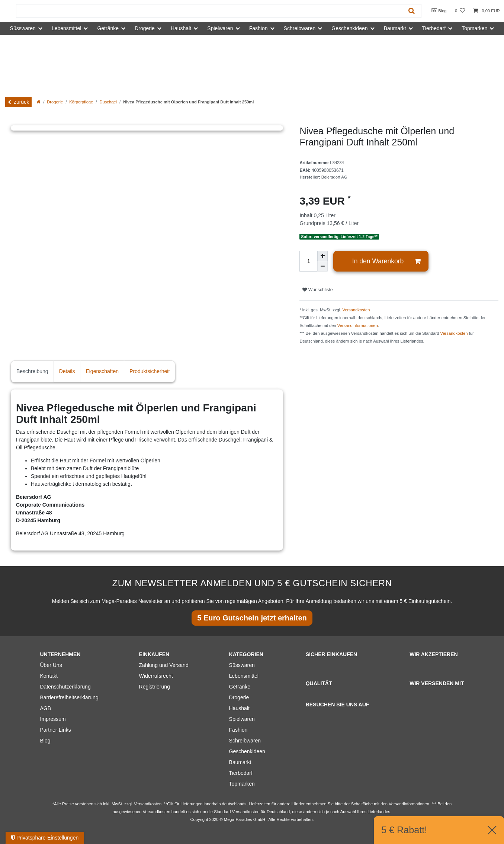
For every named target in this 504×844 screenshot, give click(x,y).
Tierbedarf (241, 773)
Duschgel (108, 102)
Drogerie (55, 102)
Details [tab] (67, 371)
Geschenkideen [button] (349, 28)
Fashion (238, 730)
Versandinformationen (358, 325)
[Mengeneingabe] (308, 261)
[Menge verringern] (322, 266)
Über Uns (51, 665)
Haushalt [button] (181, 28)
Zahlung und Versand (164, 665)
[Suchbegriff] (209, 11)
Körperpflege (81, 102)
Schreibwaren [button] (300, 28)
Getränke (240, 687)
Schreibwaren (245, 741)
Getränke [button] (108, 28)
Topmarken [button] (474, 28)
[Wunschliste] (460, 11)
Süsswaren (242, 665)
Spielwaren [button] (220, 28)
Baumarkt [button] (395, 28)
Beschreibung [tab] (32, 371)
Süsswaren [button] (23, 28)
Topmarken (242, 784)
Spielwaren (242, 719)
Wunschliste (317, 290)
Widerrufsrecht (156, 676)
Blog (439, 10)
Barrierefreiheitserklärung (69, 697)
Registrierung (155, 687)
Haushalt (239, 708)
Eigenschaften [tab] (102, 371)
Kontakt (49, 676)
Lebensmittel (244, 676)
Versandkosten (356, 310)
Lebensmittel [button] (66, 28)
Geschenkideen (247, 751)
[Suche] (412, 11)
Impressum (53, 719)
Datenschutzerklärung (65, 687)
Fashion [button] (259, 28)
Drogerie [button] (145, 28)
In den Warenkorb (386, 261)
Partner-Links (56, 730)
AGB (46, 708)
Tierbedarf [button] (434, 28)
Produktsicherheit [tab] (150, 371)
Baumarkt (240, 762)
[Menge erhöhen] (322, 256)
